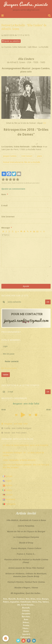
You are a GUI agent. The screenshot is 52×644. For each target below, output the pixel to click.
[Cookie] (6, 638)
